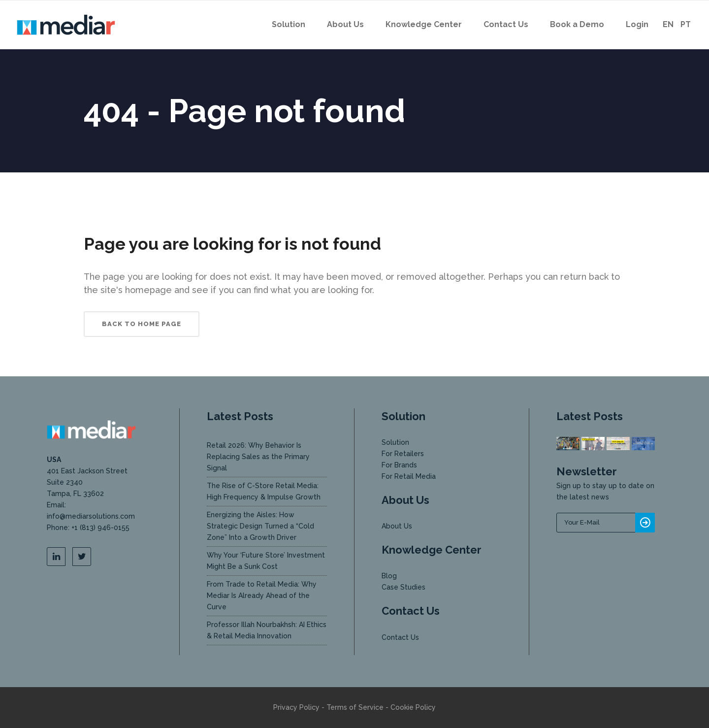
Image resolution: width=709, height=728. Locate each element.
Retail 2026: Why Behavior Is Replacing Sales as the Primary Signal (258, 457)
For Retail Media (409, 476)
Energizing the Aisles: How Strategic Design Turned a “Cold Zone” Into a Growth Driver (260, 526)
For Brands (399, 465)
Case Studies (403, 587)
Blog (389, 576)
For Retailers (403, 454)
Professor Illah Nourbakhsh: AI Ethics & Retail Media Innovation (267, 630)
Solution (395, 442)
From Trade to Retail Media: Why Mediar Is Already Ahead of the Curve (262, 596)
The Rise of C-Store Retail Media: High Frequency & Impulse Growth (264, 491)
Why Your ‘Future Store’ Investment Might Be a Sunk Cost (266, 561)
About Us (397, 526)
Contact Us (400, 637)
